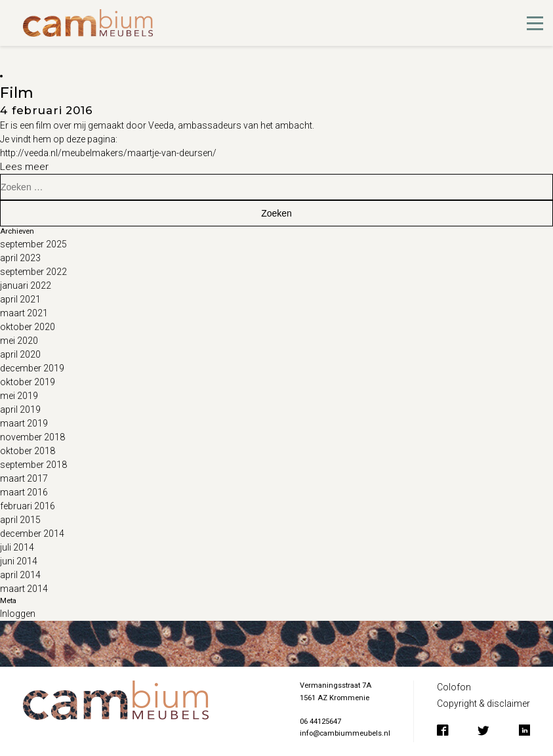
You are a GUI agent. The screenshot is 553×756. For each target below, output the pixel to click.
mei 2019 (19, 396)
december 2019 (32, 368)
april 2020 (20, 354)
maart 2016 (24, 492)
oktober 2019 (28, 382)
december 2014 (32, 534)
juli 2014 (17, 547)
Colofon (454, 687)
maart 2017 (24, 478)
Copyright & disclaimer (483, 703)
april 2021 (20, 299)
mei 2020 (19, 341)
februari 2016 (28, 506)
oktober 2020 (28, 327)
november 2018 (32, 437)
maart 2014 (24, 589)
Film (17, 93)
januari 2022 (26, 285)
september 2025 (33, 244)
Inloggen (18, 614)
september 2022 (33, 272)
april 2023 (20, 258)
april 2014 (20, 575)
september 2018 (33, 465)
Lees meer (24, 167)
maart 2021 (24, 313)
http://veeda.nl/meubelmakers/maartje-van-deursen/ (108, 153)
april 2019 (20, 409)
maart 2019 (24, 423)
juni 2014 (19, 561)
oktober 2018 (28, 451)
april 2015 (20, 520)
